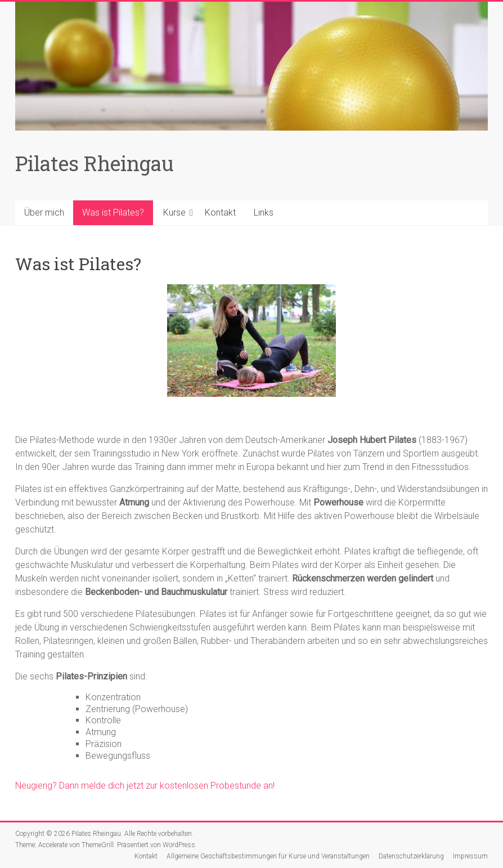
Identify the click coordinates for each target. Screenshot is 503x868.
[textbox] (251, 727)
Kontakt (220, 212)
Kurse (174, 212)
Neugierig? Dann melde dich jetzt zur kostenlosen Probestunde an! (145, 786)
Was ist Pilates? (113, 212)
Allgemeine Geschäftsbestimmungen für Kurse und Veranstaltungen (268, 856)
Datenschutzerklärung (411, 856)
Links (264, 212)
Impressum (470, 856)
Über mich (44, 212)
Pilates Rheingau (95, 163)
